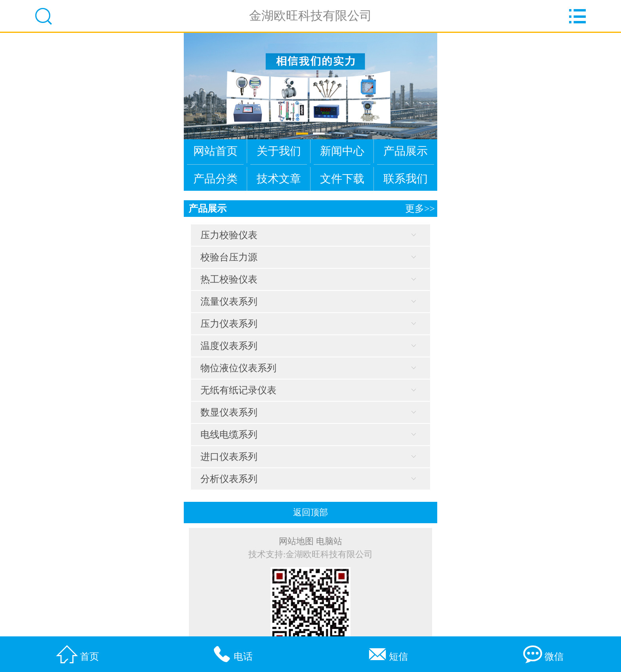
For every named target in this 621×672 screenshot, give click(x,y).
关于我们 (279, 151)
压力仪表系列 (229, 324)
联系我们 (406, 179)
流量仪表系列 (229, 302)
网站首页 (215, 151)
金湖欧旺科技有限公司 (310, 16)
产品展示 (406, 151)
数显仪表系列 (229, 412)
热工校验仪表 (229, 279)
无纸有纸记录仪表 (238, 390)
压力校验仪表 (229, 235)
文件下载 (342, 179)
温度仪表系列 (229, 346)
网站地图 (296, 541)
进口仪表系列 (229, 457)
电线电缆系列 (229, 435)
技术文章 (279, 179)
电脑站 (329, 541)
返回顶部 (310, 513)
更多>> (420, 209)
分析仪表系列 (229, 479)
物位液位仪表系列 (238, 368)
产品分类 (215, 179)
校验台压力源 (229, 257)
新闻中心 (342, 151)
